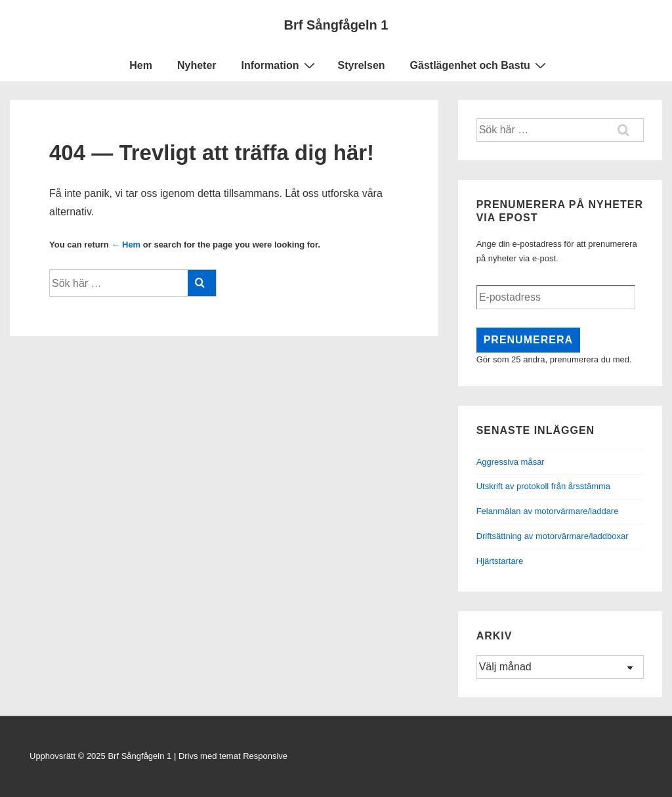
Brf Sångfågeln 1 (336, 25)
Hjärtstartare (500, 561)
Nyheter (197, 65)
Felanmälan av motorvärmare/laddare (548, 511)
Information (280, 65)
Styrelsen (362, 65)
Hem (141, 65)
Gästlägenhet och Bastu (480, 65)
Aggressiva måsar (511, 462)
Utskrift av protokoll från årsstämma (543, 486)
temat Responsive (253, 756)
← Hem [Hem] (126, 245)
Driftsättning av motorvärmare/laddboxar (553, 536)
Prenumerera (528, 340)
